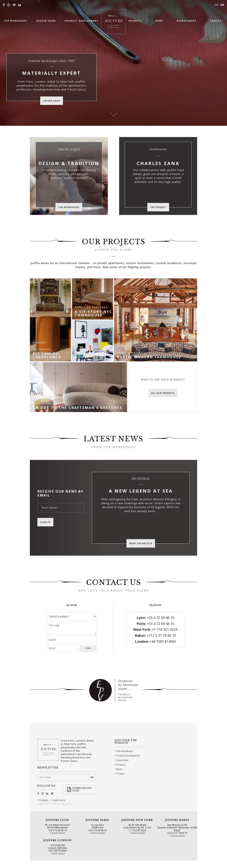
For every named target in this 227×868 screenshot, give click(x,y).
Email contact (58, 833)
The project (158, 207)
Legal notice (59, 800)
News (119, 769)
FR (216, 5)
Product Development (128, 756)
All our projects (163, 393)
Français (44, 800)
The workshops (69, 207)
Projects (121, 765)
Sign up (45, 522)
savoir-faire (52, 101)
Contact (120, 774)
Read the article (141, 543)
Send (88, 648)
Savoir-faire (122, 760)
